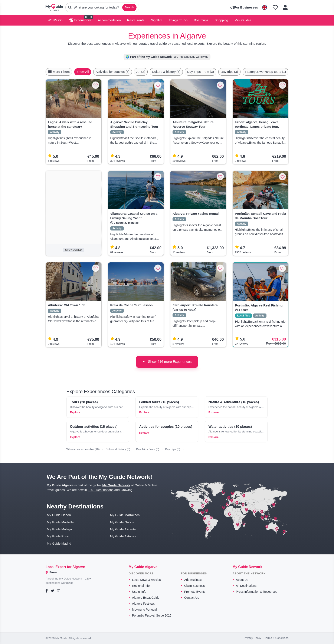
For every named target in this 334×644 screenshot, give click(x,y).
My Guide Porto (58, 536)
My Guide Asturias (123, 536)
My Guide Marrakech (125, 515)
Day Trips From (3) (211, 72)
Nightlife (157, 20)
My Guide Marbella (60, 522)
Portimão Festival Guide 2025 (152, 615)
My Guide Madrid (59, 543)
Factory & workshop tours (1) (276, 72)
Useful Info (139, 592)
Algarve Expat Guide (146, 598)
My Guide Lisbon (59, 515)
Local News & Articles (146, 580)
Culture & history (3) (176, 72)
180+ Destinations (101, 490)
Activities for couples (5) (123, 72)
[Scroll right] (287, 72)
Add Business (193, 580)
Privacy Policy (253, 638)
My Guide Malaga (59, 529)
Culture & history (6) (118, 449)
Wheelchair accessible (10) (83, 449)
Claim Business (194, 586)
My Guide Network (116, 485)
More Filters (59, 72)
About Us (242, 580)
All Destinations (246, 586)
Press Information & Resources (257, 592)
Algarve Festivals (143, 604)
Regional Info (141, 586)
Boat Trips (201, 20)
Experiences (80, 20)
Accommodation (109, 20)
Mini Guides (243, 20)
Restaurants (136, 20)
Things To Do (178, 20)
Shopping (221, 20)
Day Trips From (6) (148, 449)
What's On (55, 20)
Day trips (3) (239, 72)
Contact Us (192, 598)
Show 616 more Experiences (167, 362)
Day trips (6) (173, 449)
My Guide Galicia (122, 522)
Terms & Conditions (276, 638)
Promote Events (195, 592)
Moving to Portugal (145, 610)
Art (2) (151, 72)
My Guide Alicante (123, 529)
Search (129, 7)
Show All (93, 72)
